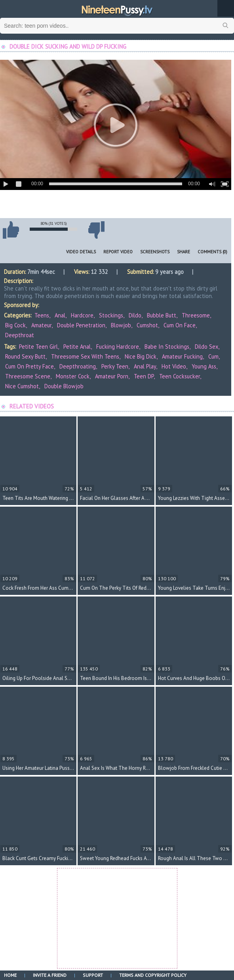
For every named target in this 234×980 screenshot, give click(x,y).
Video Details (81, 252)
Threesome (196, 315)
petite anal (77, 347)
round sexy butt (25, 356)
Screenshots (155, 252)
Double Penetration (81, 325)
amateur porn (112, 376)
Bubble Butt (162, 315)
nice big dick (141, 356)
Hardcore (82, 315)
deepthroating (78, 366)
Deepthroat (20, 335)
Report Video (118, 252)
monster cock (73, 376)
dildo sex (206, 347)
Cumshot (147, 325)
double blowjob (64, 386)
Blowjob (121, 325)
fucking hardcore (118, 347)
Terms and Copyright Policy (153, 975)
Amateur (41, 325)
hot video (174, 366)
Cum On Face (180, 325)
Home (10, 975)
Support (93, 975)
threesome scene (28, 376)
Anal (60, 315)
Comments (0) (212, 252)
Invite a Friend (50, 975)
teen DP (144, 376)
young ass (204, 366)
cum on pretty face (29, 366)
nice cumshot (22, 386)
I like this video (11, 230)
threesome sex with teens (85, 356)
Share (184, 252)
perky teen (115, 366)
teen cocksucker (180, 376)
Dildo (135, 315)
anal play (145, 366)
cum (213, 356)
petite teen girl (38, 347)
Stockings (111, 315)
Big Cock (15, 325)
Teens (42, 315)
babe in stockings (167, 347)
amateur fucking (182, 356)
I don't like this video (96, 230)
